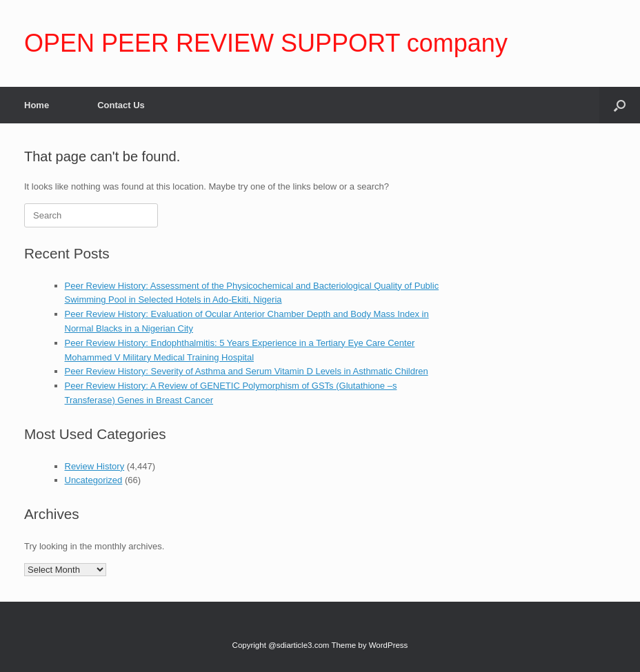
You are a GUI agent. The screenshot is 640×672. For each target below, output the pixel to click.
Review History (95, 466)
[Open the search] (620, 105)
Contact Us (121, 105)
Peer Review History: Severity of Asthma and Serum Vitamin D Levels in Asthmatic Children (247, 371)
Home (37, 105)
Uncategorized (94, 480)
